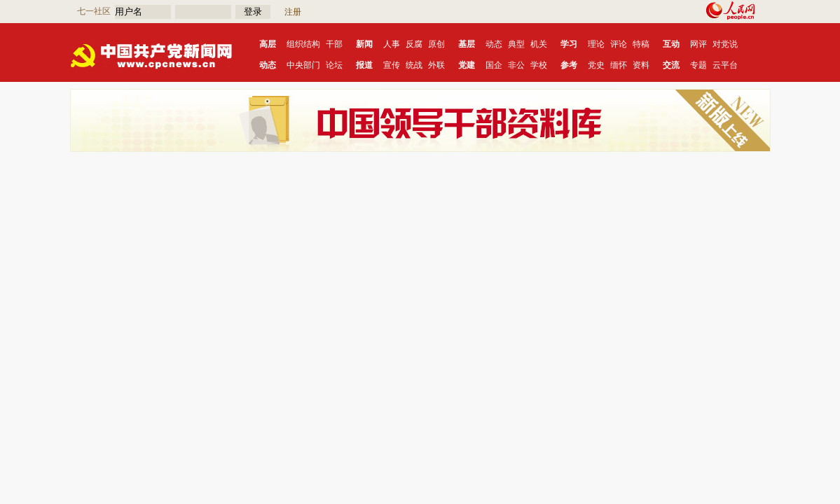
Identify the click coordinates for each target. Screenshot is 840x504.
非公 (516, 65)
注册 (293, 12)
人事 (392, 44)
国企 (494, 65)
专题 (698, 65)
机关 (539, 44)
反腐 (414, 44)
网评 (698, 44)
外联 (436, 65)
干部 (334, 44)
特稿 (641, 44)
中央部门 (303, 65)
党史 (596, 65)
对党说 (725, 44)
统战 (414, 65)
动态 (494, 44)
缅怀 (619, 65)
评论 (619, 44)
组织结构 (303, 44)
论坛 (334, 65)
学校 (539, 65)
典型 (516, 44)
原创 (436, 44)
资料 (641, 65)
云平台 (725, 65)
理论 (596, 44)
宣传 (392, 65)
